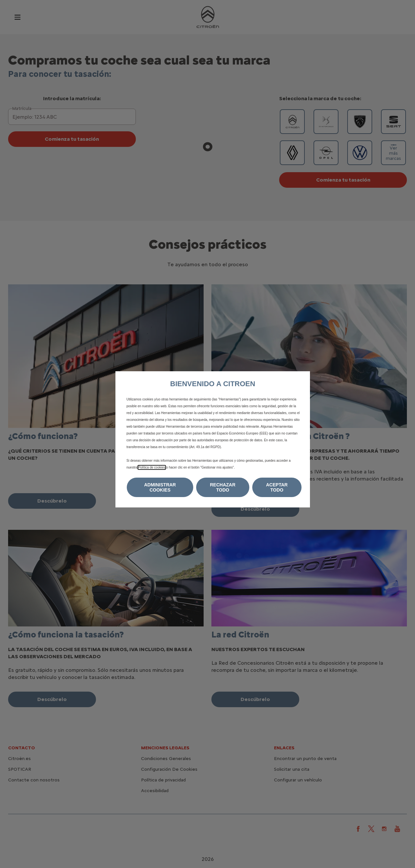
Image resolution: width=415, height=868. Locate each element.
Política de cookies (152, 467)
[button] (160, 487)
